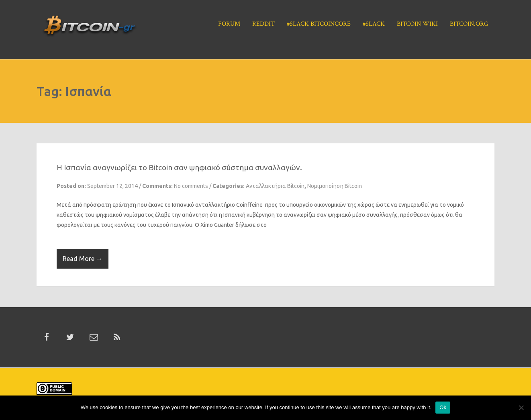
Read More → (83, 259)
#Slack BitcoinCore (319, 24)
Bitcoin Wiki (417, 24)
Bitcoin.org (469, 24)
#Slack (374, 24)
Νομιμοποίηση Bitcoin (335, 186)
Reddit (263, 24)
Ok (443, 407)
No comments (191, 186)
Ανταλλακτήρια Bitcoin (275, 186)
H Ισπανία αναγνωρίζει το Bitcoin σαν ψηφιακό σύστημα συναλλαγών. (179, 167)
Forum (229, 24)
